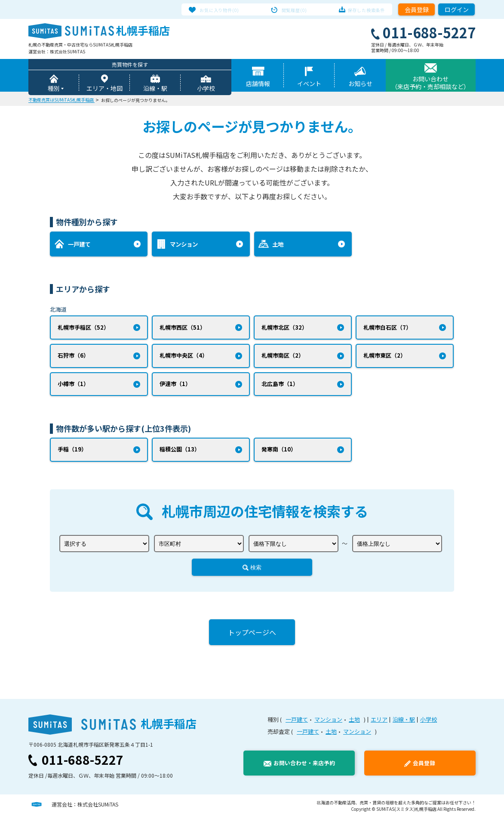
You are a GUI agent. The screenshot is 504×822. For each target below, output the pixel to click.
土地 (354, 725)
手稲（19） (72, 454)
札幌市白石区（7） (387, 329)
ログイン (457, 9)
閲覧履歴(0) (295, 9)
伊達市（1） (175, 388)
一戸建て (297, 725)
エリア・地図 (104, 90)
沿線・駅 (155, 90)
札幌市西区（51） (183, 329)
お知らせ (360, 85)
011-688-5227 (83, 765)
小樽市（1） (73, 388)
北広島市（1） (280, 388)
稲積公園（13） (180, 454)
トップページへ (252, 637)
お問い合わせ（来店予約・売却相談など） (430, 84)
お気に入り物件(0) (227, 9)
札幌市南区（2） (283, 358)
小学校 (206, 90)
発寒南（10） (279, 454)
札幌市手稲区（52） (83, 329)
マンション (328, 725)
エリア (379, 725)
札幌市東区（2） (385, 358)
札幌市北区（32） (284, 329)
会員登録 (417, 9)
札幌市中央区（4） (184, 358)
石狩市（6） (73, 358)
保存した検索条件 (359, 9)
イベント (309, 85)
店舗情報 (258, 85)
